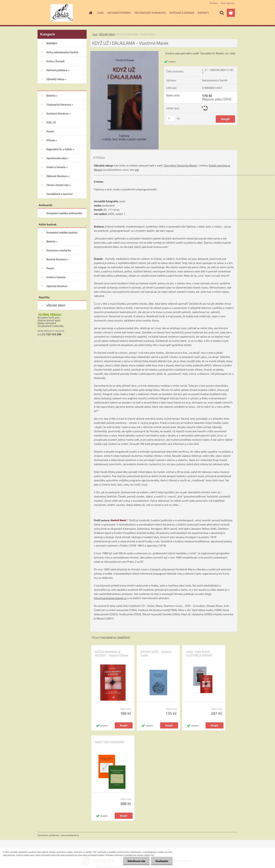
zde (137, 170)
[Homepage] (90, 13)
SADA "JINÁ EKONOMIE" (110, 742)
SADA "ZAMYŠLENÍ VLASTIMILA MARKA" (199, 654)
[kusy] (171, 118)
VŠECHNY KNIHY (107, 34)
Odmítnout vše (136, 861)
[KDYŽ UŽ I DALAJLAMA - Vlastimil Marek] (124, 52)
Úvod (95, 34)
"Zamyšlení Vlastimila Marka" (181, 165)
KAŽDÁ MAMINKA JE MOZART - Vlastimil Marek (112, 654)
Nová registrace (228, 3)
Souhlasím (162, 861)
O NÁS (100, 13)
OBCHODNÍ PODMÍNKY (119, 13)
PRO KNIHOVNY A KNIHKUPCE (150, 13)
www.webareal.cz (70, 835)
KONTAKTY (203, 13)
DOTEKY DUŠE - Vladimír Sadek (156, 654)
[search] (222, 13)
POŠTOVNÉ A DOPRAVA (182, 13)
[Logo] (62, 13)
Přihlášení (214, 3)
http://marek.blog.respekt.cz (110, 598)
